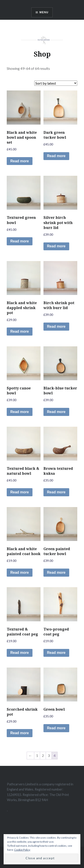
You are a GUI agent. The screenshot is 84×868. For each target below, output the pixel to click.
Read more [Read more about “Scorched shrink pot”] (20, 733)
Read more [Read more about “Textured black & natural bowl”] (20, 492)
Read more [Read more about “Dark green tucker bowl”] (56, 156)
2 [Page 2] (43, 755)
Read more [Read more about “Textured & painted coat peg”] (20, 653)
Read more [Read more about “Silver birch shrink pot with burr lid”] (56, 246)
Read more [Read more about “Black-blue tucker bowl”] (56, 412)
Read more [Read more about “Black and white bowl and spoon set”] (20, 161)
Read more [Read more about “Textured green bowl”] (20, 241)
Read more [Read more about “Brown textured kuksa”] (56, 492)
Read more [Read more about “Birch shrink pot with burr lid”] (56, 326)
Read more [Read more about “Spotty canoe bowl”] (20, 412)
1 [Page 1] (37, 755)
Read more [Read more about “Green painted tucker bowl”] (56, 572)
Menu (44, 12)
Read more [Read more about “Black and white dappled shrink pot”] (20, 331)
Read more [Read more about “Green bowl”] (56, 728)
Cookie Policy (22, 850)
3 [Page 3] (49, 755)
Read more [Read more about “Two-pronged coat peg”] (56, 653)
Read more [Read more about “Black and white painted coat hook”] (20, 572)
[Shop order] (56, 83)
